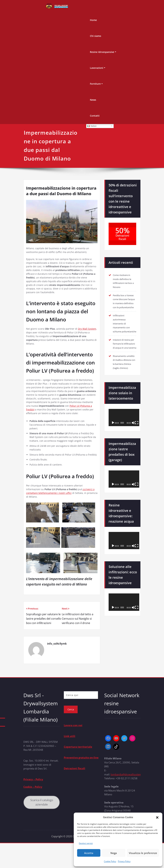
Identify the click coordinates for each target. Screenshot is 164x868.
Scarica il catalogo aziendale (42, 827)
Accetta (89, 853)
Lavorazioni (97, 68)
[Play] (113, 448)
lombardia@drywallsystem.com (129, 799)
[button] (157, 817)
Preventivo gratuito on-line (81, 782)
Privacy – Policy (33, 804)
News (93, 100)
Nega (114, 853)
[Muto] (133, 448)
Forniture (95, 84)
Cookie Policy (110, 861)
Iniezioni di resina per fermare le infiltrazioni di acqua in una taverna (123, 361)
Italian (92, 126)
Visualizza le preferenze (143, 853)
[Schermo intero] (137, 448)
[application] (124, 443)
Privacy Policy (124, 861)
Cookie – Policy (33, 811)
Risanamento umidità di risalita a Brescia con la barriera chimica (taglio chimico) (124, 385)
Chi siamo (96, 36)
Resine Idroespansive (102, 52)
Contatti (95, 116)
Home (93, 20)
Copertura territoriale (78, 771)
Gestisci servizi (86, 843)
